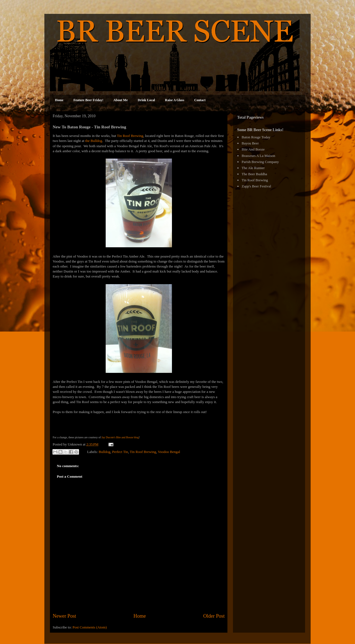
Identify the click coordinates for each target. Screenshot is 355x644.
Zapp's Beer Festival (256, 186)
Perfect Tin (120, 451)
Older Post (214, 616)
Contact (200, 100)
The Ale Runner (253, 168)
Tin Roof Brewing (130, 136)
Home (59, 100)
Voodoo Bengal (169, 451)
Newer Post (64, 616)
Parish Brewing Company (260, 162)
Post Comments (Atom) (90, 627)
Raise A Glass (175, 100)
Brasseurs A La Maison (258, 156)
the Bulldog (94, 141)
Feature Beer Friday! (88, 100)
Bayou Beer (250, 143)
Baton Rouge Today (256, 137)
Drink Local (146, 100)
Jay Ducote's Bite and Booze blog (120, 437)
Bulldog (105, 451)
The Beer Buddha (254, 174)
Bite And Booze (253, 149)
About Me (121, 100)
